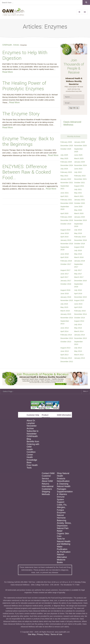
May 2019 (78, 233)
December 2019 (67, 220)
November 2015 (67, 300)
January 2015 (66, 314)
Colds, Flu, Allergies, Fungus (62, 507)
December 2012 (67, 361)
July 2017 (78, 270)
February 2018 (66, 261)
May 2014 (78, 328)
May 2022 (64, 176)
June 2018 (65, 254)
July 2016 (78, 290)
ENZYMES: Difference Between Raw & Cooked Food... (27, 172)
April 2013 (64, 355)
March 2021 (79, 196)
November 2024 (80, 165)
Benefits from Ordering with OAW (33, 444)
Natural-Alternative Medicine (62, 557)
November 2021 (67, 183)
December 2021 (80, 179)
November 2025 (80, 145)
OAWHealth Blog (32, 438)
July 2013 (78, 348)
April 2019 (64, 237)
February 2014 (66, 335)
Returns (45, 484)
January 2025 (80, 162)
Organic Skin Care (63, 535)
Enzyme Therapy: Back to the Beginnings (28, 141)
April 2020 (64, 213)
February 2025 (66, 162)
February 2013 (66, 358)
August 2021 (79, 186)
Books (60, 562)
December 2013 (67, 338)
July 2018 (78, 250)
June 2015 (78, 304)
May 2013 (78, 351)
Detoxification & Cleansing (63, 482)
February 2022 (80, 176)
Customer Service (46, 477)
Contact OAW (48, 473)
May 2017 (78, 274)
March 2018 (79, 257)
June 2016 (65, 293)
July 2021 (78, 189)
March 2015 (65, 311)
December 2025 (67, 145)
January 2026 (80, 142)
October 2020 (80, 203)
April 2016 (78, 293)
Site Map (32, 634)
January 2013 (80, 358)
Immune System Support (61, 499)
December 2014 (80, 314)
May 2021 (78, 193)
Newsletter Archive (32, 427)
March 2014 (79, 331)
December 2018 (80, 240)
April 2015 (78, 307)
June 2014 (65, 328)
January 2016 (66, 297)
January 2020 (80, 217)
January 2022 (66, 179)
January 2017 (66, 281)
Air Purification (64, 552)
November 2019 (80, 220)
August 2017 (65, 270)
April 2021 (64, 196)
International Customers (48, 488)
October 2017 (66, 264)
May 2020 (78, 210)
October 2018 (80, 244)
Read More (8, 72)
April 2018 (64, 257)
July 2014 (78, 324)
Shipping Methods (46, 493)
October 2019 (66, 224)
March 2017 (79, 277)
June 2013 (65, 351)
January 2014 (80, 335)
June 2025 (78, 155)
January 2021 (80, 200)
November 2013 (80, 338)
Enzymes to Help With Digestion (25, 55)
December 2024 (67, 165)
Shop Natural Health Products (63, 476)
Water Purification (62, 548)
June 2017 (65, 274)
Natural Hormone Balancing (61, 518)
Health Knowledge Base (32, 460)
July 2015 (64, 304)
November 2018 (67, 244)
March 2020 (79, 213)
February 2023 (66, 172)
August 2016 (65, 290)
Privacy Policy (43, 634)
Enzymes (61, 513)
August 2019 (65, 230)
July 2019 (78, 230)
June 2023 (78, 169)
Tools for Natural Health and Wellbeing (64, 541)
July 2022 (78, 172)
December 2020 (67, 203)
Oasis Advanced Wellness (72, 123)
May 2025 (64, 158)
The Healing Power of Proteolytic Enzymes (24, 86)
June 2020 (78, 206)
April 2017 (64, 277)
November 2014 (67, 318)
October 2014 (80, 318)
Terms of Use (56, 634)
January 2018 (80, 261)
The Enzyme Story (21, 114)
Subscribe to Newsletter (32, 432)
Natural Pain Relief (63, 530)
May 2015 (64, 307)
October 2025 (66, 149)
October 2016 (66, 284)
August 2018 (79, 247)
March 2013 (79, 355)
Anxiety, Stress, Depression (64, 524)
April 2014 (64, 331)
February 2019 (80, 237)
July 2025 (64, 155)
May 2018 (78, 254)
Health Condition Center (31, 452)
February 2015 (80, 311)
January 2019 (66, 240)
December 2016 (80, 281)
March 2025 (79, 158)
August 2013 (65, 348)
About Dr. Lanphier (31, 422)
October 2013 (66, 342)
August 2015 (79, 300)
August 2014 (79, 321)
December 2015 (80, 297)
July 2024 (64, 169)
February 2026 (66, 142)
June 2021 (65, 193)
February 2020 (66, 217)
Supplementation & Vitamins (64, 493)
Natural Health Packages (64, 488)
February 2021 (66, 200)
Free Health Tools (32, 466)
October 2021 (80, 183)
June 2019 (65, 233)
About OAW (47, 481)
